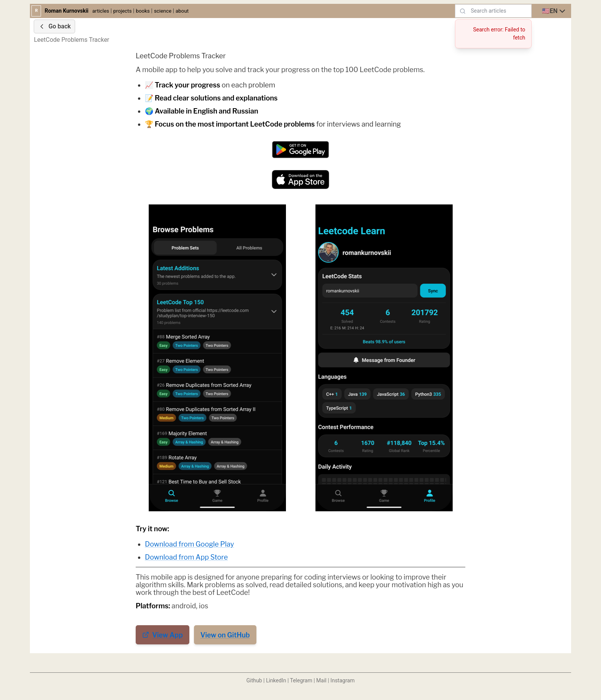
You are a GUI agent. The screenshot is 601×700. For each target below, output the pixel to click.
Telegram (301, 680)
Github (254, 680)
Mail (321, 680)
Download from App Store (186, 557)
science (163, 11)
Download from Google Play (190, 544)
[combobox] (554, 11)
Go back (54, 26)
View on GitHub (225, 635)
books (143, 11)
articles (101, 11)
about (182, 11)
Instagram (342, 680)
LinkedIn (276, 680)
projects (123, 11)
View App (163, 635)
